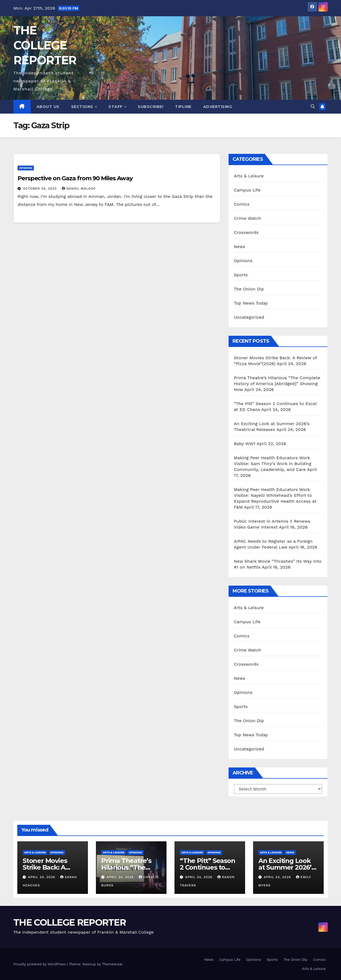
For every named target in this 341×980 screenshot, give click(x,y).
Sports (241, 275)
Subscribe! (151, 107)
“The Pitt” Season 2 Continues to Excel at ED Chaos (208, 867)
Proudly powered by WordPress (40, 964)
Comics (242, 204)
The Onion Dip (249, 289)
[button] (313, 107)
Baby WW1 (245, 444)
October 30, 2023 (40, 189)
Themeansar (112, 964)
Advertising (218, 107)
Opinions (26, 168)
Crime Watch (248, 218)
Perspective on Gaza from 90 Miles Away (75, 178)
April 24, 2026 (42, 877)
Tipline (183, 107)
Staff (116, 107)
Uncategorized (249, 317)
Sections (83, 107)
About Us (48, 107)
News (240, 247)
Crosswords (246, 232)
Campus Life (247, 190)
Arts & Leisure (249, 176)
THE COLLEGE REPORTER (45, 45)
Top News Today (251, 303)
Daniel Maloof (79, 189)
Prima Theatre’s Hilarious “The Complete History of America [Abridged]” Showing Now (277, 384)
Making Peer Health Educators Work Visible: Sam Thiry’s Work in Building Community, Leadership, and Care (273, 464)
